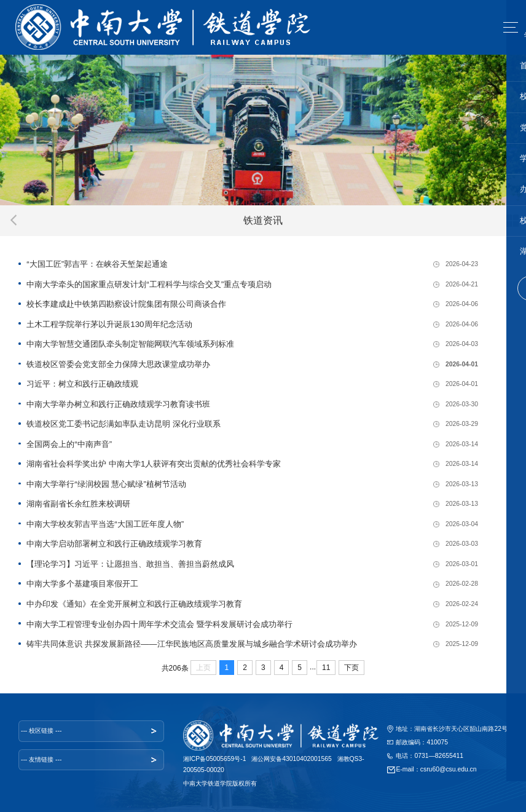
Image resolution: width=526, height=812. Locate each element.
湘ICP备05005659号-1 (215, 759)
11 (326, 668)
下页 (351, 668)
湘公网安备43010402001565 (292, 759)
